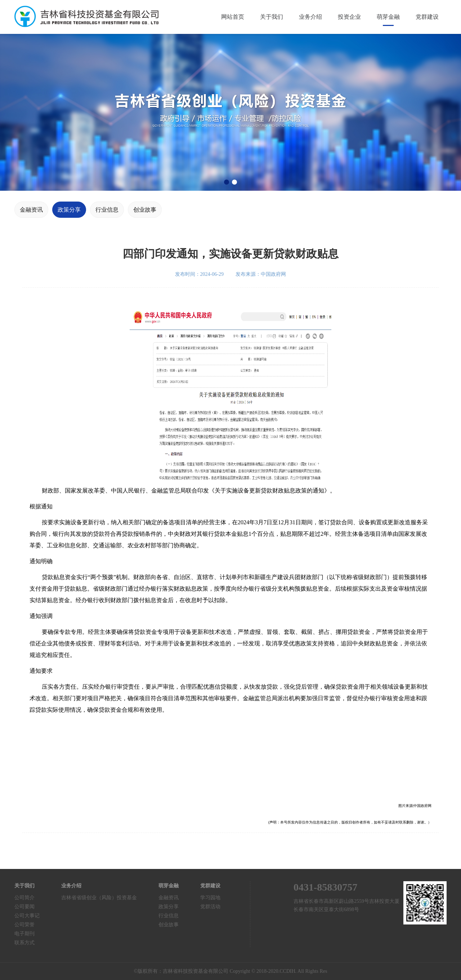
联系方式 (24, 943)
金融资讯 (31, 210)
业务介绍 (310, 17)
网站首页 (233, 17)
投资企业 (349, 17)
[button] (227, 182)
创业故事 (145, 210)
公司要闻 (24, 907)
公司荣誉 (24, 925)
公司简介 (24, 898)
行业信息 (107, 210)
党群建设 (427, 17)
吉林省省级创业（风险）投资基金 (99, 898)
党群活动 (210, 907)
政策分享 (69, 210)
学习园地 (210, 898)
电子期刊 (24, 934)
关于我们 (272, 17)
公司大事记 (27, 916)
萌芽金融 (388, 17)
